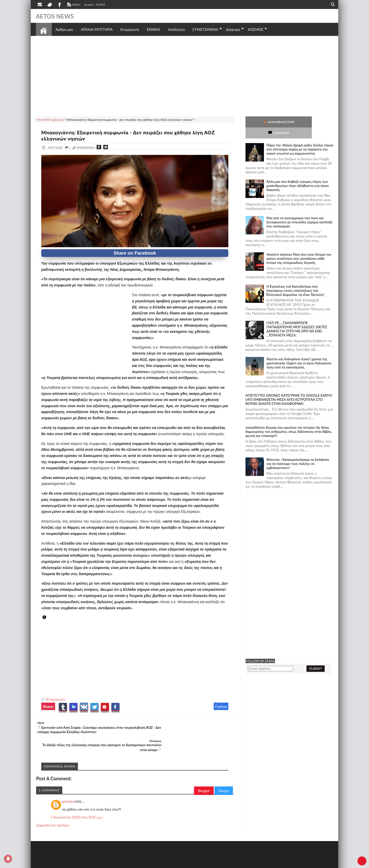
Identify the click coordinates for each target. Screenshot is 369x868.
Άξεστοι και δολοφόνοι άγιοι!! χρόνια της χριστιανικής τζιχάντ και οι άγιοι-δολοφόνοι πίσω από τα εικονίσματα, (299, 352)
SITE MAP (109, 864)
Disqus (224, 777)
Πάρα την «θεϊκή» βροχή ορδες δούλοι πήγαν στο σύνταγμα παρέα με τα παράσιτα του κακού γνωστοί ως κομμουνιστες (300, 138)
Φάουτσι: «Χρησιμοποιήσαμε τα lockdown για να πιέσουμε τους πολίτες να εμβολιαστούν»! (298, 453)
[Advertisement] (184, 75)
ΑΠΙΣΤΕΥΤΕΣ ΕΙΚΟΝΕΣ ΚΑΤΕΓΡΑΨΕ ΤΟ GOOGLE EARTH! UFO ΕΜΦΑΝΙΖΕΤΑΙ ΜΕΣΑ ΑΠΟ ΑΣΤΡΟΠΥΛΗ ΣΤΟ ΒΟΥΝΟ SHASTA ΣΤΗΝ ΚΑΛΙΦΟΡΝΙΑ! (289, 388)
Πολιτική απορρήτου (132, 864)
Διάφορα (233, 29)
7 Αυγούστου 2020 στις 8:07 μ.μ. (76, 803)
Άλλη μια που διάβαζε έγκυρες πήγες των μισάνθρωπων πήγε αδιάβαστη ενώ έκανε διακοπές (298, 175)
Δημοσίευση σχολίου (53, 811)
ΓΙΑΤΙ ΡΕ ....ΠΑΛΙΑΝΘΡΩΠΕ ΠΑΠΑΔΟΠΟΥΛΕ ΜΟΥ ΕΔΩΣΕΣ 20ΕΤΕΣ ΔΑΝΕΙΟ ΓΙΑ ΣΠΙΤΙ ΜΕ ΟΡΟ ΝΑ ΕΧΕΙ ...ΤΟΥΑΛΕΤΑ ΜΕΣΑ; (297, 318)
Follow (221, 706)
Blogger (204, 777)
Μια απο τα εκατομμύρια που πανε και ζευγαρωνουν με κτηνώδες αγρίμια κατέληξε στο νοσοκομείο (300, 211)
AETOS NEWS (57, 16)
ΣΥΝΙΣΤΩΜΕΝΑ (205, 29)
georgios (68, 787)
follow (73, 5)
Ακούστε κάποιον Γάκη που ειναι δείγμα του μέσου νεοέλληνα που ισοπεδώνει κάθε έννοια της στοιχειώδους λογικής (299, 247)
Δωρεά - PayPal (95, 4)
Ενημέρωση (56, 699)
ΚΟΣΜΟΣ (256, 29)
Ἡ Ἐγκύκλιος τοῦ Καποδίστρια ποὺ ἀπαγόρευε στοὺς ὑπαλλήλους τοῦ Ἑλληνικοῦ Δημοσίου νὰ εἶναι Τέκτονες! (295, 280)
